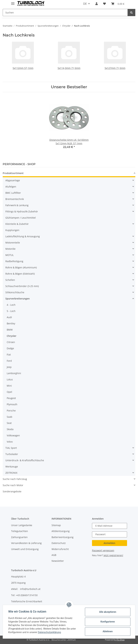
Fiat (9, 355)
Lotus (10, 379)
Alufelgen (11, 187)
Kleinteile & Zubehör (17, 224)
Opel (9, 392)
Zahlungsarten (19, 537)
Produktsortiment (13, 173)
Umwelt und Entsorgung (25, 549)
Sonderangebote (12, 491)
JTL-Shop (120, 640)
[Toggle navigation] (13, 2)
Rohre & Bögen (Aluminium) (21, 267)
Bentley (11, 323)
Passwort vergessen (103, 550)
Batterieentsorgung (63, 537)
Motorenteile (13, 243)
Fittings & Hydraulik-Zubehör (22, 211)
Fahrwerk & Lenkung (17, 205)
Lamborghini (14, 373)
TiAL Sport (11, 448)
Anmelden (109, 543)
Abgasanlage (13, 180)
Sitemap (56, 525)
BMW (10, 330)
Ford (9, 361)
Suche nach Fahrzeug (15, 479)
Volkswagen (13, 435)
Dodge (10, 348)
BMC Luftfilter (13, 193)
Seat (9, 423)
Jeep (9, 367)
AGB (54, 555)
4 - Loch (11, 305)
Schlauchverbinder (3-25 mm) (22, 286)
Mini (9, 386)
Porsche (11, 411)
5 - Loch (11, 311)
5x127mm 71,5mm (115, 68)
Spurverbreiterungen (18, 299)
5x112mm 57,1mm (23, 68)
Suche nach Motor (13, 485)
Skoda (10, 429)
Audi (9, 317)
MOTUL (10, 255)
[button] (97, 4)
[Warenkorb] (118, 4)
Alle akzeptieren (108, 612)
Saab (10, 417)
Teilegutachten (20, 531)
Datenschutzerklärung (49, 632)
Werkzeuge (12, 467)
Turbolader (12, 454)
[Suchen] (65, 13)
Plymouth (12, 404)
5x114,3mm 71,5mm (69, 68)
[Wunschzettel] (104, 4)
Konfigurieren (108, 622)
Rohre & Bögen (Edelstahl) (20, 274)
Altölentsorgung (61, 531)
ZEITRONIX (11, 473)
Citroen (11, 342)
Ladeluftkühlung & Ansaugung (23, 236)
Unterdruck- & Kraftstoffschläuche (25, 460)
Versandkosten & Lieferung (26, 543)
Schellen (10, 280)
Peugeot (11, 398)
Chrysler (12, 336)
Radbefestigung (14, 261)
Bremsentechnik (15, 199)
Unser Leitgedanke (22, 525)
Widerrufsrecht (60, 549)
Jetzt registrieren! (113, 555)
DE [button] (85, 4)
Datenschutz (59, 543)
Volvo (10, 442)
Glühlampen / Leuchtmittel (21, 218)
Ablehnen (108, 631)
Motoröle (10, 249)
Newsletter (58, 561)
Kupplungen (12, 230)
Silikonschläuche (15, 292)
